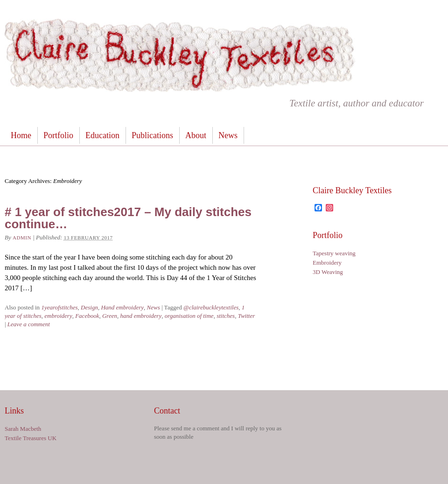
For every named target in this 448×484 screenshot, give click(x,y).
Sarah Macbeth (23, 429)
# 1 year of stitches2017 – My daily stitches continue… (128, 218)
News (228, 135)
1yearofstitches (59, 307)
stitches (226, 316)
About (196, 135)
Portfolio (58, 135)
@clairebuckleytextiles (211, 307)
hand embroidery (141, 316)
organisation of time (189, 316)
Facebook (87, 316)
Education (102, 135)
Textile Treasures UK (31, 438)
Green (110, 316)
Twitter (247, 316)
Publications (152, 135)
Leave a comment (29, 324)
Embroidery (327, 263)
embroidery (58, 316)
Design (89, 307)
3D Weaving (328, 272)
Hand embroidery (122, 307)
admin (22, 238)
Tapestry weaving (334, 253)
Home (21, 135)
